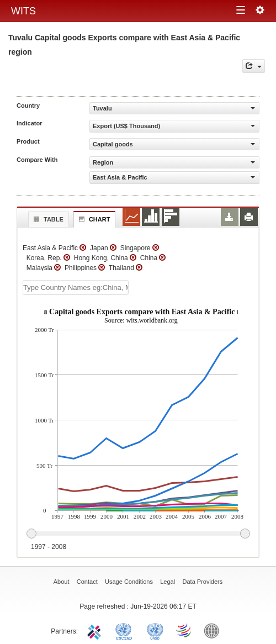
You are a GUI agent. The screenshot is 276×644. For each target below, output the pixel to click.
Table (47, 219)
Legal (168, 582)
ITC (96, 630)
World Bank (214, 630)
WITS (23, 11)
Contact (87, 582)
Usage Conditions (129, 582)
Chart (93, 219)
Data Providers (203, 582)
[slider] (138, 534)
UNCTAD (126, 630)
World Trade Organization (184, 630)
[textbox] (76, 287)
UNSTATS (155, 630)
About (62, 582)
